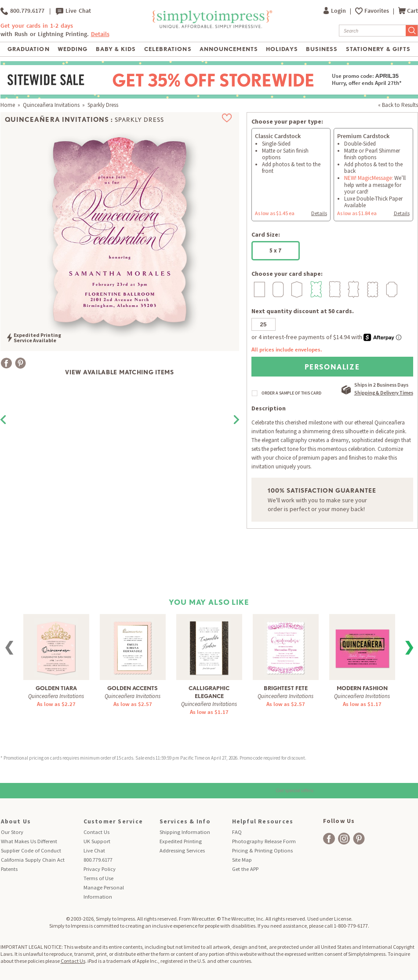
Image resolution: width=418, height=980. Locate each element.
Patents (9, 869)
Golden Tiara (56, 688)
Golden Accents (133, 688)
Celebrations (168, 49)
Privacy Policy (100, 869)
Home (8, 105)
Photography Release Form (264, 841)
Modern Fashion (362, 688)
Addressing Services (182, 850)
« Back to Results (398, 105)
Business (322, 49)
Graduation (28, 49)
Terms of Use (98, 878)
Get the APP (245, 869)
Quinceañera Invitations (51, 105)
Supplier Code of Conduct (31, 850)
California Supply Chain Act (33, 860)
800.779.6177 (22, 11)
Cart (408, 11)
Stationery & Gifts (378, 49)
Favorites (377, 11)
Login (335, 11)
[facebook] (329, 839)
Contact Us (96, 832)
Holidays (282, 49)
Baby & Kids (116, 49)
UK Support (97, 841)
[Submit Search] (412, 31)
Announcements (229, 49)
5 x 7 (275, 250)
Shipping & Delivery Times (384, 393)
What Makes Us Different (29, 841)
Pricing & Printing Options (262, 850)
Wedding (73, 49)
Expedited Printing (181, 841)
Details (100, 34)
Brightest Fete (286, 688)
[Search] (373, 31)
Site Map (242, 860)
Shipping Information (185, 832)
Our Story (12, 832)
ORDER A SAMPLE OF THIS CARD (291, 393)
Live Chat (73, 11)
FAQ (237, 832)
